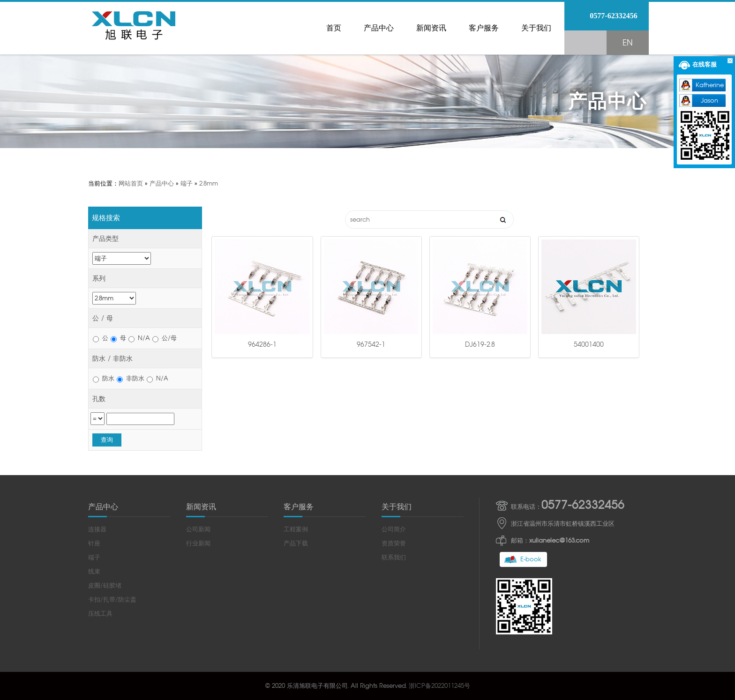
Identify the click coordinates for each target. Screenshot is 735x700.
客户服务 (484, 28)
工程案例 (296, 529)
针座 (94, 543)
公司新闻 (198, 529)
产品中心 (379, 28)
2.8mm (209, 183)
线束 (94, 571)
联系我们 (394, 557)
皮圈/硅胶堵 (105, 585)
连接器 (97, 529)
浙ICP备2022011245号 (439, 686)
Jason (709, 101)
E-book (531, 559)
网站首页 (131, 183)
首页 (334, 28)
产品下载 (296, 543)
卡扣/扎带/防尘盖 (112, 599)
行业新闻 (198, 543)
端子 (187, 183)
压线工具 (100, 614)
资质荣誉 (394, 543)
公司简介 (394, 529)
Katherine (710, 85)
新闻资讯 (431, 28)
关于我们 (536, 28)
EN (628, 43)
